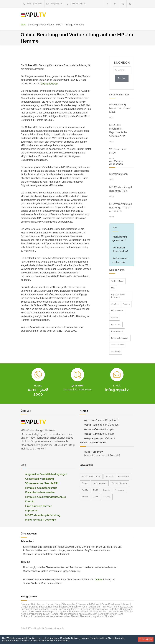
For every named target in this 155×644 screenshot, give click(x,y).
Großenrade (64, 609)
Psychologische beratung (118, 296)
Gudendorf (86, 609)
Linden (114, 614)
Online (99, 580)
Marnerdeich (48, 616)
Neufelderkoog (88, 616)
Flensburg (120, 490)
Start (23, 25)
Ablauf (85, 497)
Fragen (85, 483)
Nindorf (101, 616)
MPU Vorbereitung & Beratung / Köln (121, 189)
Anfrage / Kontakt (74, 25)
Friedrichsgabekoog (122, 607)
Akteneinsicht (118, 345)
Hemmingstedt (49, 612)
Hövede (85, 612)
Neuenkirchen (63, 616)
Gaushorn (43, 609)
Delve (105, 604)
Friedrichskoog (29, 609)
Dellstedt (96, 604)
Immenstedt (110, 612)
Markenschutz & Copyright (41, 520)
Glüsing (53, 609)
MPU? (59, 25)
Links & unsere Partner (38, 506)
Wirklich (109, 476)
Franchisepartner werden (40, 492)
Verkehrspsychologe (91, 476)
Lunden (37, 616)
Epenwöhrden (79, 607)
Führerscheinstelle (120, 338)
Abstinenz (116, 352)
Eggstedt (53, 607)
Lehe (101, 614)
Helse (38, 612)
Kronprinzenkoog (69, 614)
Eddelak (43, 607)
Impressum (32, 511)
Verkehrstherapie (120, 483)
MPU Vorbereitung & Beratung (43, 515)
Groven (75, 609)
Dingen (25, 607)
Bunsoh (50, 604)
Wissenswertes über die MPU (42, 483)
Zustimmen (146, 639)
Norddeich (111, 616)
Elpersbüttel (65, 607)
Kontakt (30, 502)
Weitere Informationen (58, 641)
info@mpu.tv (57, 4)
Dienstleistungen (118, 174)
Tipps (95, 497)
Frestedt (106, 607)
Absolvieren (124, 476)
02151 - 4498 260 (94, 434)
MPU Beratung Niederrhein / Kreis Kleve (120, 108)
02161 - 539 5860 (94, 425)
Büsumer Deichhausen (33, 604)
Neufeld (75, 616)
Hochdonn (75, 612)
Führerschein (117, 311)
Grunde (106, 490)
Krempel (54, 614)
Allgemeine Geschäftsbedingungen (46, 474)
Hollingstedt (96, 612)
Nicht (96, 490)
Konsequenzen (100, 483)
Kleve (46, 614)
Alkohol (115, 304)
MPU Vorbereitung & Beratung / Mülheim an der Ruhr (121, 208)
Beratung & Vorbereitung (41, 25)
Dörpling (34, 607)
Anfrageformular (49, 84)
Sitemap (107, 497)
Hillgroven (63, 612)
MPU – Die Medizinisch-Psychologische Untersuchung (118, 131)
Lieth (107, 614)
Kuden (94, 614)
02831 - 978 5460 (94, 438)
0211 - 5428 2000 (35, 4)
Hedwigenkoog (100, 609)
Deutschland (117, 331)
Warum (115, 318)
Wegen (126, 304)
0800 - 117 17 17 (94, 452)
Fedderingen (94, 607)
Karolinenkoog (35, 614)
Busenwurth (84, 604)
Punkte (85, 490)
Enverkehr (116, 324)
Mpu (113, 288)
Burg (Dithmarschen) (66, 604)
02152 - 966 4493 (94, 429)
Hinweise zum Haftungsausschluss (46, 497)
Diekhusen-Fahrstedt (120, 604)
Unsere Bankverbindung (40, 479)
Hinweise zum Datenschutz (41, 488)
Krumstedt (84, 614)
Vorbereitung (117, 281)
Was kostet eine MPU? (118, 151)
